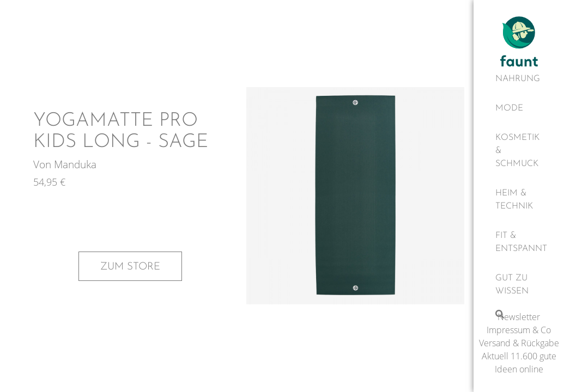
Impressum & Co (519, 330)
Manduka (75, 164)
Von (44, 164)
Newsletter (519, 317)
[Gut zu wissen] (519, 285)
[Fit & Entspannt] (519, 242)
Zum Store (130, 267)
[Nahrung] (519, 79)
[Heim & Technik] (519, 200)
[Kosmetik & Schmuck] (519, 151)
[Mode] (519, 108)
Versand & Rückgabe (519, 343)
